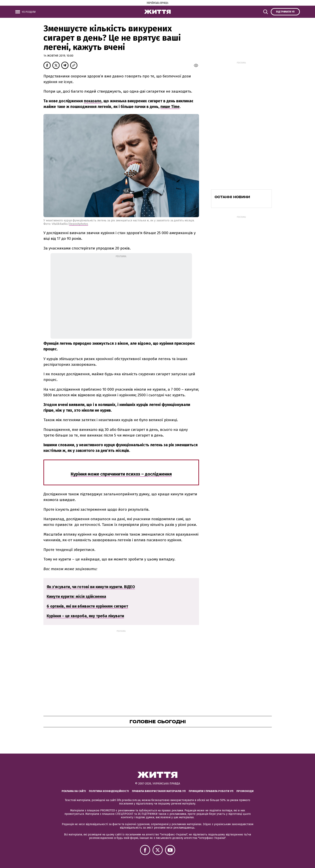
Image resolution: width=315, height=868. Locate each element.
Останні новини (232, 197)
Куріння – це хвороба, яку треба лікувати (85, 616)
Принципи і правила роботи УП (211, 791)
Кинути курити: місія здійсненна (76, 597)
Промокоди (245, 791)
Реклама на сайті (74, 791)
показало (93, 101)
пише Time (170, 107)
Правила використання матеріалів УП (159, 791)
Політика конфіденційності (109, 791)
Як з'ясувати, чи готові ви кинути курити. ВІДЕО (91, 587)
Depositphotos (79, 224)
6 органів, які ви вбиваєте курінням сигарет (87, 606)
